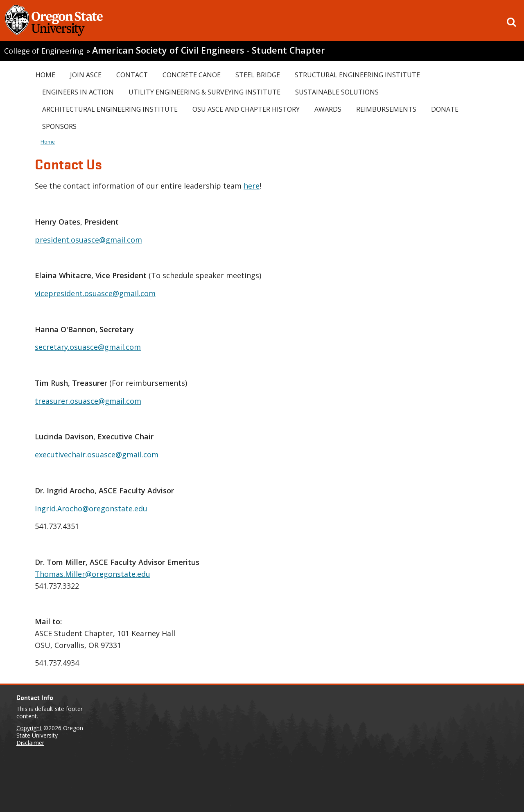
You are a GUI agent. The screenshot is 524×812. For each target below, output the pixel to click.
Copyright (29, 728)
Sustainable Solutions (337, 92)
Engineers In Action (78, 92)
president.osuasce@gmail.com (88, 240)
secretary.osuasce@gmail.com (88, 347)
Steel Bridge (258, 75)
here (252, 186)
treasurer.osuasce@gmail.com (88, 401)
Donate (445, 109)
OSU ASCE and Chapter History (246, 109)
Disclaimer (30, 743)
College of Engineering (44, 51)
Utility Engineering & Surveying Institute (204, 92)
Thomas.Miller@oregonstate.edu (93, 574)
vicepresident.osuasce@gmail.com (95, 293)
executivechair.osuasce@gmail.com (97, 454)
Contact (132, 75)
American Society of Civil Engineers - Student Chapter (209, 50)
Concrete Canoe (192, 75)
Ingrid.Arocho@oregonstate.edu (91, 508)
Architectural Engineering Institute (110, 109)
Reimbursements (386, 109)
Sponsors (59, 126)
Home (45, 75)
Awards (328, 109)
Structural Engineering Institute (357, 75)
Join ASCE (86, 75)
